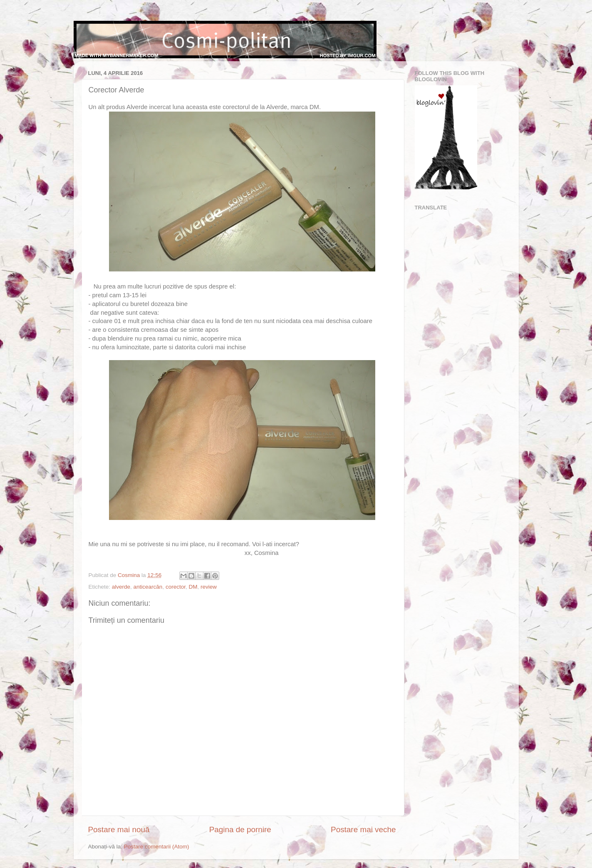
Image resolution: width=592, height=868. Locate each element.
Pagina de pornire (240, 829)
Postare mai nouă (119, 829)
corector (176, 587)
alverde (121, 587)
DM (193, 587)
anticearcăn (148, 587)
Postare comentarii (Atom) (157, 847)
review (209, 587)
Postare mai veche (363, 829)
